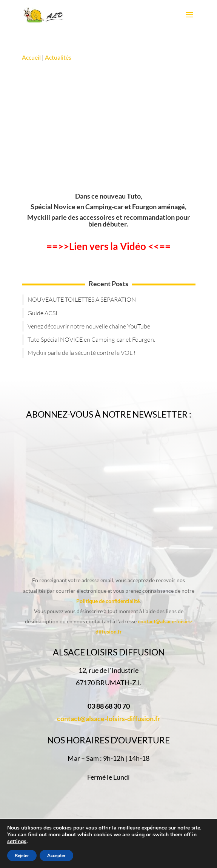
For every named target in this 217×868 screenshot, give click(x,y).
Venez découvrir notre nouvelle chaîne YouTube (89, 326)
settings (17, 842)
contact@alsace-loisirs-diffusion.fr (108, 718)
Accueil (32, 57)
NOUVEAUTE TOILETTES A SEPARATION (82, 299)
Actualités (58, 57)
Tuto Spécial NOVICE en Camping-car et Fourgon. (91, 339)
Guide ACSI (42, 313)
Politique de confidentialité (108, 601)
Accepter (56, 856)
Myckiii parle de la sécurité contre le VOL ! (82, 353)
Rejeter (22, 856)
